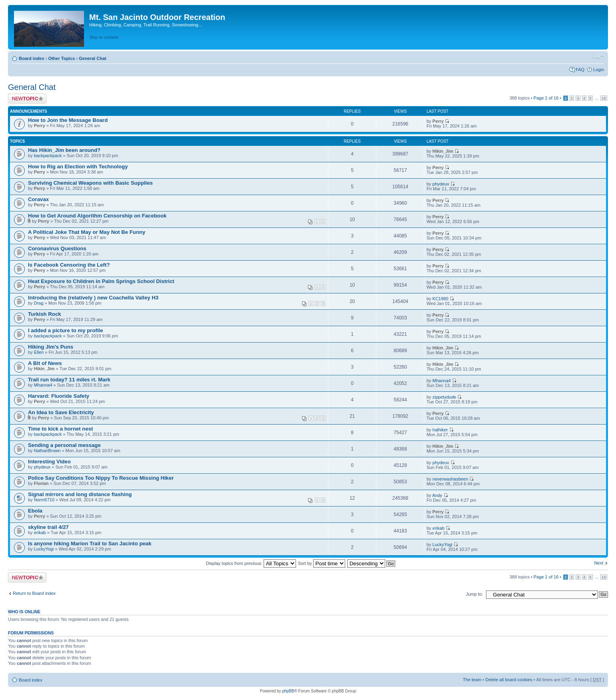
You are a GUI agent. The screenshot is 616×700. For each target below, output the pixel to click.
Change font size (598, 57)
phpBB (288, 691)
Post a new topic (27, 99)
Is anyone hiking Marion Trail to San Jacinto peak (90, 543)
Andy (437, 495)
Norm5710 (44, 500)
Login (599, 70)
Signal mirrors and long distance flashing (80, 494)
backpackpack (48, 156)
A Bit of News (45, 363)
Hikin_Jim (443, 151)
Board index (32, 58)
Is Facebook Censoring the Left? (69, 265)
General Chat (92, 58)
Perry (40, 126)
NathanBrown (47, 451)
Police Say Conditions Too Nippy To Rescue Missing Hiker (101, 478)
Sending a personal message (64, 445)
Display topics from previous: (251, 563)
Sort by (322, 563)
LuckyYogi (44, 549)
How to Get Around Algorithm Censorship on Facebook (97, 216)
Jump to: (474, 594)
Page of (546, 98)
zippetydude (444, 397)
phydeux (441, 184)
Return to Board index (34, 593)
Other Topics (61, 58)
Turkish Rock (45, 314)
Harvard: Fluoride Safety (59, 396)
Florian (41, 483)
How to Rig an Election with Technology (78, 167)
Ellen (39, 352)
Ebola (35, 511)
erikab (40, 532)
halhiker (440, 430)
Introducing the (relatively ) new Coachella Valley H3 (93, 298)
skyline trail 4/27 (48, 527)
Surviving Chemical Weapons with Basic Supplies (90, 183)
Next (599, 563)
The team (472, 680)
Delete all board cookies (509, 680)
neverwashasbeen (450, 479)
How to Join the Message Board (68, 120)
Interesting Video (49, 462)
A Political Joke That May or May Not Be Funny (87, 232)
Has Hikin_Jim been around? (64, 150)
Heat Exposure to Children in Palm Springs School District (101, 281)
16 (604, 98)
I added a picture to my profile (66, 330)
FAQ (580, 70)
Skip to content (104, 37)
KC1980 (440, 299)
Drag (39, 303)
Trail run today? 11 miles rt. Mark (69, 380)
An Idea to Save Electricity (61, 412)
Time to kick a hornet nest (60, 429)
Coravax (38, 199)
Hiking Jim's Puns (51, 347)
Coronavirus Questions (57, 248)
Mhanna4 (43, 385)
